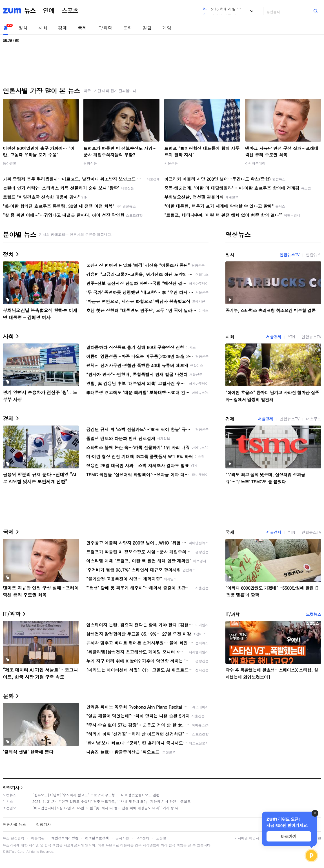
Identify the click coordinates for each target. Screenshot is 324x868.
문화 (127, 28)
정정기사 (11, 787)
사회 (43, 28)
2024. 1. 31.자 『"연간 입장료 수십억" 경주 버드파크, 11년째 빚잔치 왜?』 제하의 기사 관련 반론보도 (112, 801)
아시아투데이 (255, 163)
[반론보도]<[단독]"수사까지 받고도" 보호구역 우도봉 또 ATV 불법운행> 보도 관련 (96, 795)
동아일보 (10, 163)
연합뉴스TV (289, 255)
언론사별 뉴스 (14, 824)
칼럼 (147, 28)
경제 (63, 28)
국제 (82, 28)
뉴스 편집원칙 (14, 838)
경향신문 (90, 163)
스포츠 (70, 11)
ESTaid (11, 852)
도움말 (161, 838)
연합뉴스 (314, 255)
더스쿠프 (314, 419)
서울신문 (171, 163)
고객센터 (143, 838)
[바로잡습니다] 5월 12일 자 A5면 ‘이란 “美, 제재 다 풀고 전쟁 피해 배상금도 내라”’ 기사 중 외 (106, 808)
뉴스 (30, 11)
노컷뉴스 (314, 614)
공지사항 (122, 838)
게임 (167, 28)
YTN (291, 337)
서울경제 (274, 337)
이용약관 (38, 838)
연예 (49, 11)
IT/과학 (105, 28)
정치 (23, 28)
